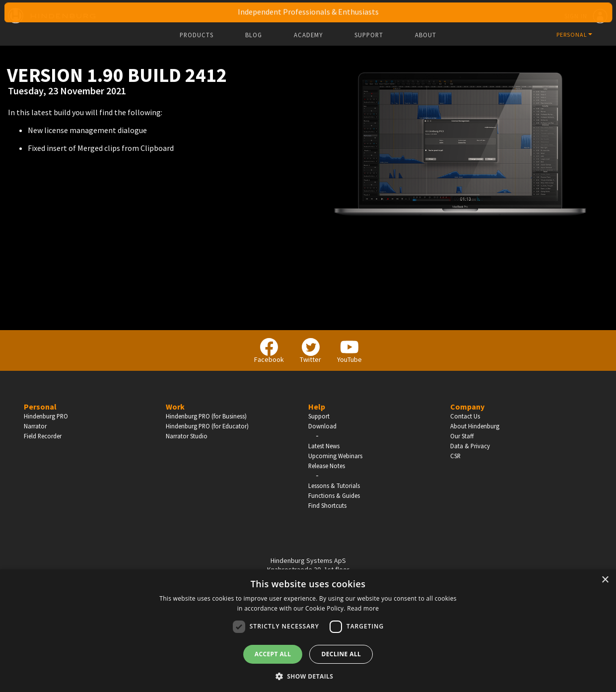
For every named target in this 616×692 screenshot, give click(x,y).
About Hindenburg (475, 426)
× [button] (605, 580)
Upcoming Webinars (335, 456)
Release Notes (327, 466)
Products (197, 35)
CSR (455, 456)
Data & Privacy (470, 446)
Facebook (269, 351)
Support (369, 35)
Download (322, 426)
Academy (308, 35)
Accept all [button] (273, 654)
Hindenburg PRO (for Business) (206, 416)
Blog (254, 35)
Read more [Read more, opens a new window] (363, 608)
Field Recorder (43, 436)
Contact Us (465, 416)
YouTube (349, 351)
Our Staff (462, 436)
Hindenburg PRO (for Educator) (207, 426)
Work (175, 407)
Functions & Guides (334, 495)
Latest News (324, 446)
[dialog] (308, 631)
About (426, 35)
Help (317, 407)
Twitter (310, 351)
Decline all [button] (341, 654)
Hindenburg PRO (46, 416)
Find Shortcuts (327, 505)
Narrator (35, 426)
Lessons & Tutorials (334, 485)
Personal (40, 407)
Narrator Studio (187, 436)
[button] (308, 676)
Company (467, 407)
